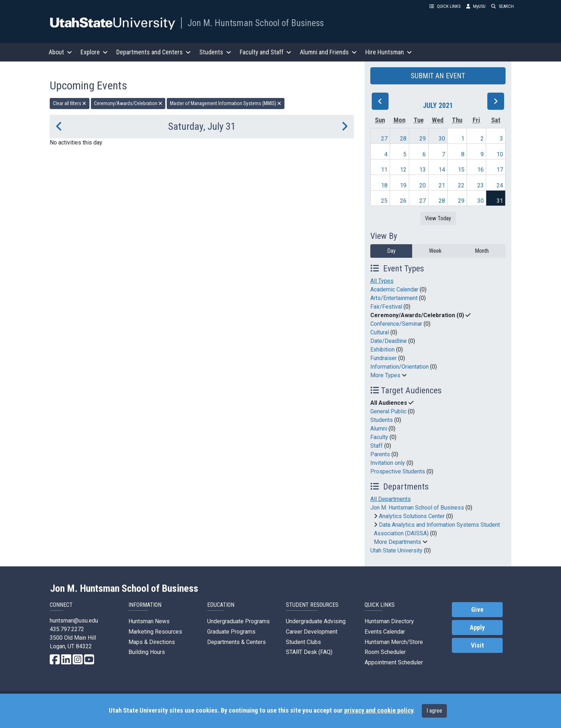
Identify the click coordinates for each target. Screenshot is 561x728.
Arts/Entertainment (394, 298)
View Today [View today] (438, 218)
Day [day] (391, 251)
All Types (382, 281)
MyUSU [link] (476, 6)
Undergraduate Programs (238, 621)
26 (403, 201)
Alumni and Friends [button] (328, 52)
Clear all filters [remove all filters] (70, 103)
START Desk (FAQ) (309, 652)
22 (461, 185)
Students (382, 420)
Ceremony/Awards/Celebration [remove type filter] (128, 103)
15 (461, 170)
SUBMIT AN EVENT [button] (438, 76)
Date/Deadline (389, 341)
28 (403, 139)
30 (442, 139)
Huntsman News (149, 621)
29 (423, 139)
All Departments (391, 499)
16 (480, 170)
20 (423, 185)
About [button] (60, 52)
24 (500, 185)
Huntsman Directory (389, 621)
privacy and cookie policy (379, 710)
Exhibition (382, 350)
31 (500, 201)
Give (477, 610)
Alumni (379, 429)
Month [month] (482, 251)
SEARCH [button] (503, 6)
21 (442, 185)
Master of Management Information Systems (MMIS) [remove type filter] (226, 103)
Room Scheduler (385, 652)
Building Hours (147, 652)
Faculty (379, 437)
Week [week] (435, 251)
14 (442, 170)
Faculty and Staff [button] (265, 52)
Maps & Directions (152, 642)
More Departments (397, 542)
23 (480, 185)
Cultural (380, 332)
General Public (388, 411)
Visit (477, 645)
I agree (434, 711)
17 (500, 170)
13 (423, 170)
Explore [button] (94, 52)
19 (403, 185)
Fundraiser (384, 358)
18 (384, 185)
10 (500, 154)
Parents (380, 454)
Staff (377, 446)
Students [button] (215, 52)
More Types (385, 375)
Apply (477, 628)
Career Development (312, 632)
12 (403, 170)
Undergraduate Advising (316, 621)
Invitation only (388, 463)
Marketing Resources (155, 632)
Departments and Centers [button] (153, 52)
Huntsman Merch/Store (394, 642)
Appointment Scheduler (394, 662)
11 (384, 170)
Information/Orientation (399, 367)
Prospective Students (398, 471)
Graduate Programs (231, 632)
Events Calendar (385, 632)
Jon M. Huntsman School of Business (256, 23)
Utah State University (396, 550)
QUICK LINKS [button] (445, 6)
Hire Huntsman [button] (389, 52)
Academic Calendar (394, 289)
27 (384, 139)
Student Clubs (303, 642)
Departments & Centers (236, 642)
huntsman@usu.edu (74, 621)
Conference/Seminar (396, 324)
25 (384, 201)
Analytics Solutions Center (412, 516)
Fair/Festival (386, 307)
